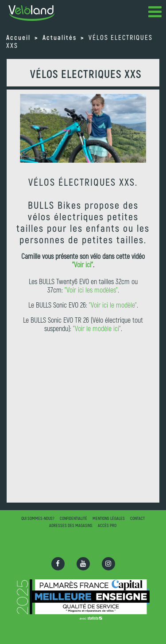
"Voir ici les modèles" (91, 290)
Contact (137, 518)
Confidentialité (73, 518)
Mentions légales (109, 518)
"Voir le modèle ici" (97, 328)
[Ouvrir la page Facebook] (58, 564)
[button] (155, 13)
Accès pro (107, 525)
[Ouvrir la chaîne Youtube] (83, 564)
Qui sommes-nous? (38, 518)
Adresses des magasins (71, 525)
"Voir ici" (83, 264)
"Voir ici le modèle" (113, 305)
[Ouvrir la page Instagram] (108, 564)
